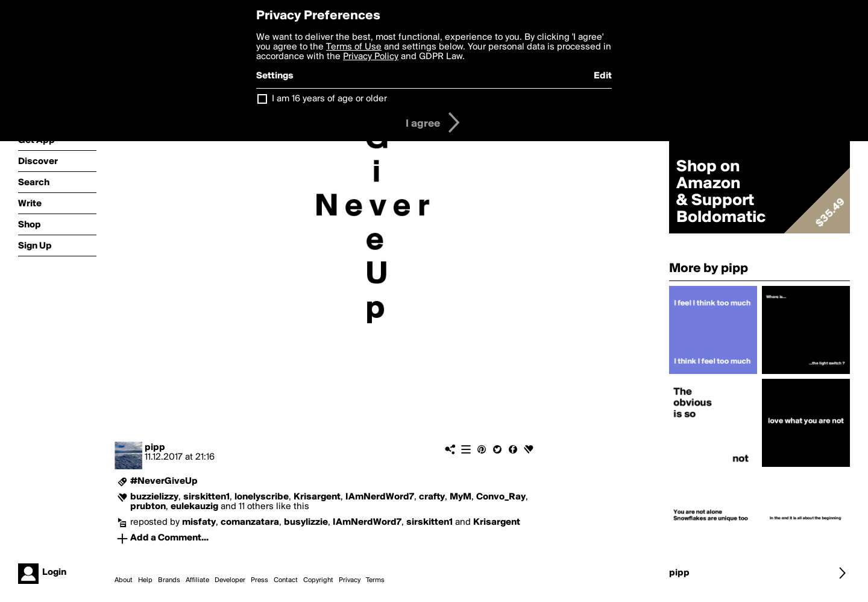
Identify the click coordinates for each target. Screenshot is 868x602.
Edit (603, 76)
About (124, 580)
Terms (375, 580)
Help (145, 580)
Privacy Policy (371, 57)
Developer (230, 580)
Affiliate (197, 580)
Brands (169, 580)
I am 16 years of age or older (329, 99)
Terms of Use (354, 47)
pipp (155, 448)
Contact (286, 580)
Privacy (350, 580)
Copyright (318, 580)
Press (259, 580)
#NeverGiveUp (164, 481)
